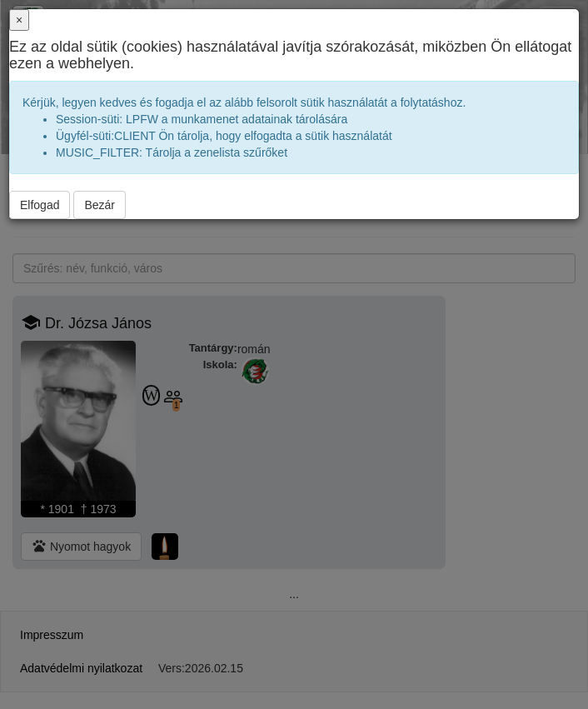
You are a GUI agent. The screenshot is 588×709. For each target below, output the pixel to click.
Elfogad (40, 205)
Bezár (100, 205)
